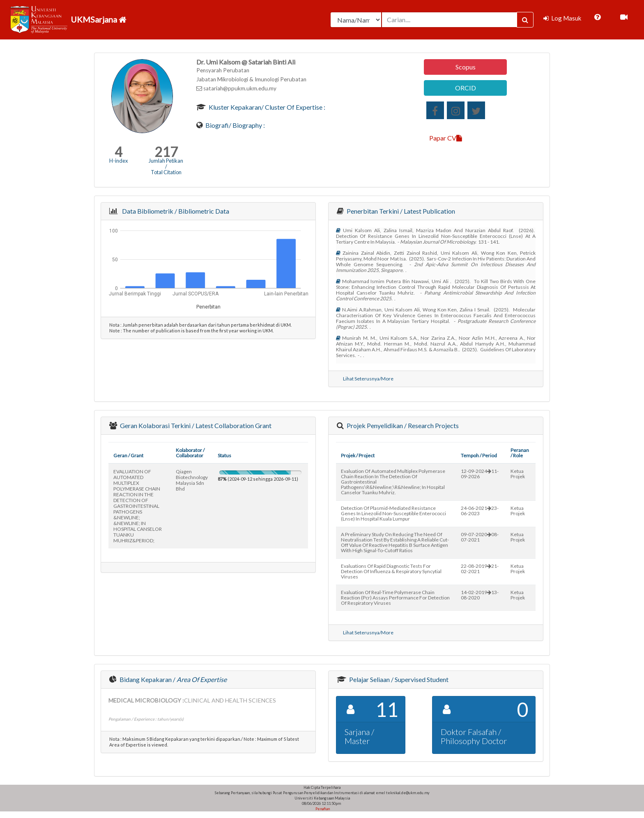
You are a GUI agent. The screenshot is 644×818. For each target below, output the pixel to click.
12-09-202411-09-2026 (480, 474)
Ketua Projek (518, 474)
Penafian (322, 809)
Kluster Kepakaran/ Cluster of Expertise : (266, 107)
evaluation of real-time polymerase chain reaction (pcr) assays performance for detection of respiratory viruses (395, 598)
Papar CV (446, 138)
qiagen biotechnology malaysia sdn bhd (192, 480)
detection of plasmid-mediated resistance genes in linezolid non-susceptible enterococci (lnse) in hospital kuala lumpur (393, 513)
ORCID (466, 88)
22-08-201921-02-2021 (480, 569)
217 (166, 152)
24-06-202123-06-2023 (480, 511)
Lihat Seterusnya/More (368, 379)
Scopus (466, 67)
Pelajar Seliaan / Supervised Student (398, 679)
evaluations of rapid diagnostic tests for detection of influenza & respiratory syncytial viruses (391, 571)
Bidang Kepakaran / (172, 679)
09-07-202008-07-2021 (480, 537)
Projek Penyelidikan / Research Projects (402, 425)
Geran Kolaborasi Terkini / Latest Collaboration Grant (195, 425)
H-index (118, 161)
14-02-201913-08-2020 (480, 595)
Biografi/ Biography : (235, 125)
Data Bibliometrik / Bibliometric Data (174, 211)
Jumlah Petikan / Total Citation (166, 166)
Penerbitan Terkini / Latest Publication (400, 211)
